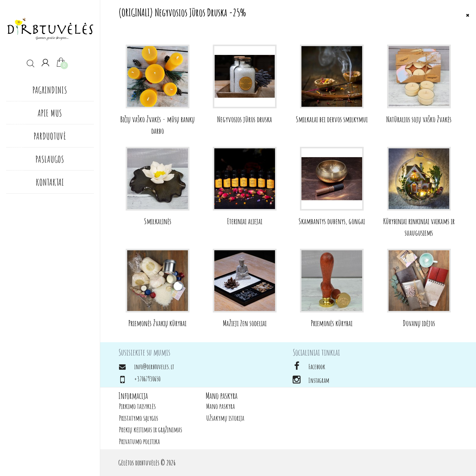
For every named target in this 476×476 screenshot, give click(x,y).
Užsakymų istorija (225, 418)
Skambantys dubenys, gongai (332, 221)
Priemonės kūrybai (332, 323)
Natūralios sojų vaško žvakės (419, 119)
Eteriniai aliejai (245, 221)
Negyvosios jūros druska (245, 119)
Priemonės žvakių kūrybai (157, 323)
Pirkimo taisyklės (137, 406)
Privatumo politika (139, 441)
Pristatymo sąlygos (139, 418)
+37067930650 (147, 379)
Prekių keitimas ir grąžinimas (151, 430)
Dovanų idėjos (419, 323)
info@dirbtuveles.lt (154, 367)
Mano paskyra (221, 406)
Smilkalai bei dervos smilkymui (332, 119)
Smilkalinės (158, 221)
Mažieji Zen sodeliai (245, 323)
